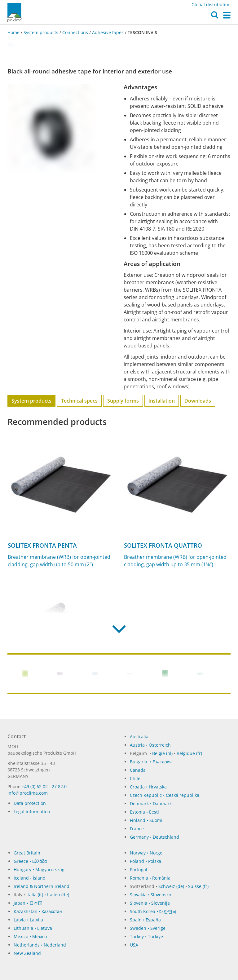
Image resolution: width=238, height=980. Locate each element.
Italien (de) (58, 895)
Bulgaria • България (151, 762)
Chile (135, 778)
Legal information (32, 812)
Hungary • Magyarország (39, 870)
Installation (162, 401)
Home (14, 32)
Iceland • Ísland (30, 878)
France (137, 829)
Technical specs (79, 401)
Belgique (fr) (189, 753)
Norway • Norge (146, 853)
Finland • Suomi (146, 820)
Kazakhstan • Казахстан (38, 911)
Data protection (30, 803)
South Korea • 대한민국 (153, 911)
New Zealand (27, 953)
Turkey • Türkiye (146, 936)
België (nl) (162, 753)
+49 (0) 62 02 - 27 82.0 (44, 786)
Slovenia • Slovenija (150, 903)
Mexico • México (30, 936)
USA (134, 945)
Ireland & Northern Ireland (42, 886)
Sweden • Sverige (148, 928)
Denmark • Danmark (151, 803)
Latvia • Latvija (28, 920)
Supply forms (123, 401)
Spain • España (145, 920)
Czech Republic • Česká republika (165, 795)
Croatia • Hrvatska (148, 787)
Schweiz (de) (171, 886)
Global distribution (211, 4)
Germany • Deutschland (154, 837)
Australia (139, 737)
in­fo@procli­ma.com (28, 793)
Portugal (139, 870)
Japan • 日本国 (28, 903)
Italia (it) (35, 895)
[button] (215, 16)
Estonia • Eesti (144, 812)
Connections (75, 32)
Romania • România (150, 878)
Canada (138, 770)
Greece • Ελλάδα (30, 861)
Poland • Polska (145, 861)
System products (41, 32)
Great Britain (27, 853)
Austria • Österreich (150, 745)
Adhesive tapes (108, 32)
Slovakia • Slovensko (150, 895)
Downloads (198, 401)
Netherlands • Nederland (40, 945)
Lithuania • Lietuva (33, 928)
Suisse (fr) (198, 886)
